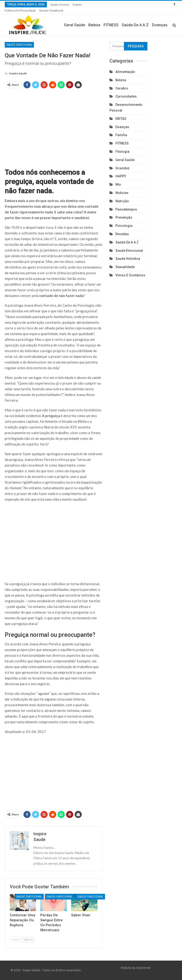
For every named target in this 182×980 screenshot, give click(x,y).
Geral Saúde (75, 25)
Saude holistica (128, 259)
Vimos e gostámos (130, 275)
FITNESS (111, 25)
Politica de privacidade (20, 11)
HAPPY (121, 176)
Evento (77, 5)
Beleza (94, 25)
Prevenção (124, 217)
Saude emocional (19, 45)
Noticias (122, 193)
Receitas (122, 234)
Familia (121, 135)
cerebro (122, 88)
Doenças (160, 25)
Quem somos (60, 5)
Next (28, 940)
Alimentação (125, 72)
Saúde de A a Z (135, 25)
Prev (16, 940)
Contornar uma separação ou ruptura (23, 920)
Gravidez (123, 168)
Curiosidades (126, 96)
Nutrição (122, 201)
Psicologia (124, 226)
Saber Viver (81, 915)
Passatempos (126, 209)
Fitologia (122, 152)
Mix (118, 184)
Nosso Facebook (51, 11)
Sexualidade (125, 267)
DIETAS (121, 119)
